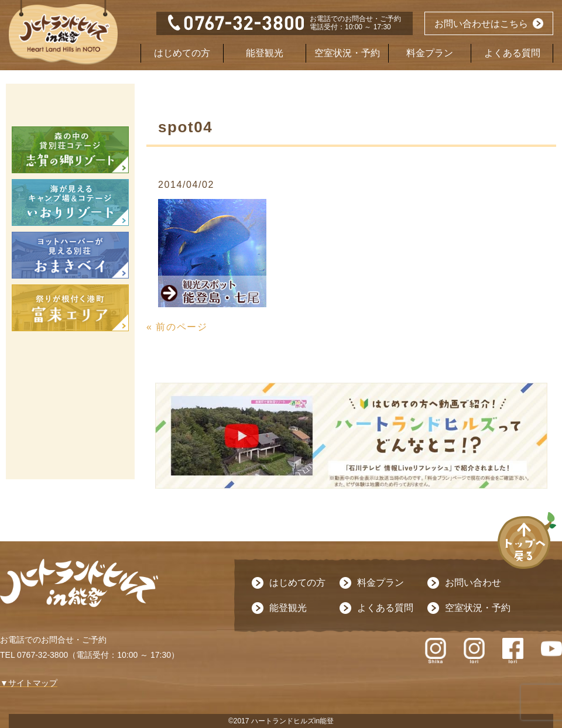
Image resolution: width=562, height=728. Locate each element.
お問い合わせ (473, 583)
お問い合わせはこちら (481, 24)
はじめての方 (182, 53)
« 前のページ (177, 327)
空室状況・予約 (347, 53)
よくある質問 (512, 53)
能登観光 (265, 53)
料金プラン (430, 53)
